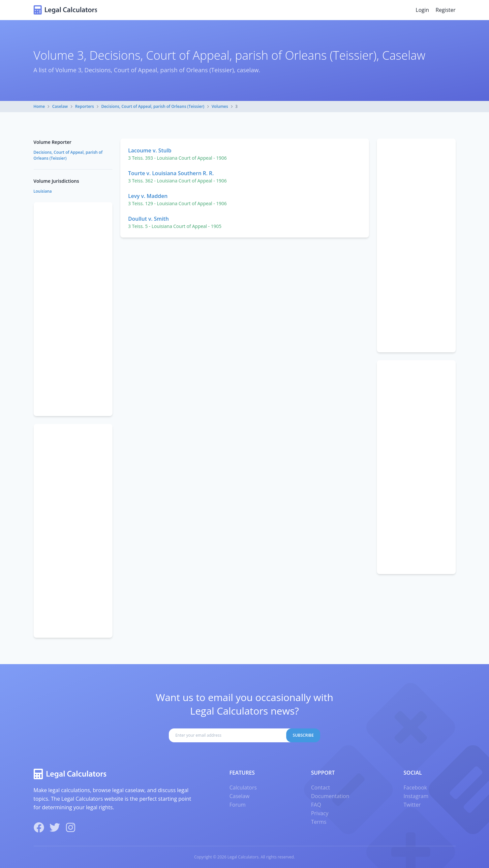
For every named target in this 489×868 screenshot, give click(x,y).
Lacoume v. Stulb (150, 150)
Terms (319, 822)
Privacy (320, 813)
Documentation (330, 796)
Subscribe (303, 735)
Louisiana (43, 191)
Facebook (415, 788)
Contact (320, 788)
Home (39, 106)
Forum (238, 805)
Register (445, 10)
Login (423, 10)
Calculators (243, 788)
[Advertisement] (416, 245)
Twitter (412, 805)
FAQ (316, 805)
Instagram (416, 796)
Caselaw (60, 106)
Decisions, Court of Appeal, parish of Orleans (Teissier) (153, 106)
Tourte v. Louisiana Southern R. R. (171, 173)
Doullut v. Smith (149, 219)
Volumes (220, 106)
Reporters (85, 106)
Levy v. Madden (148, 196)
